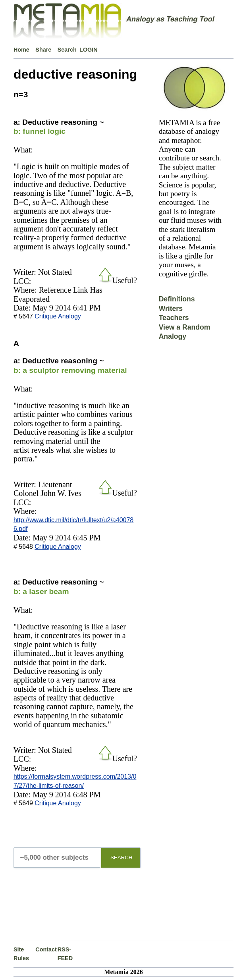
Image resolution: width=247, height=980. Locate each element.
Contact (46, 949)
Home (21, 50)
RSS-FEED (65, 954)
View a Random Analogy (185, 332)
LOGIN (89, 50)
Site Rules (21, 954)
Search (67, 50)
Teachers (174, 318)
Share (43, 50)
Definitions (177, 299)
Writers (171, 309)
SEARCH (122, 857)
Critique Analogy (58, 316)
